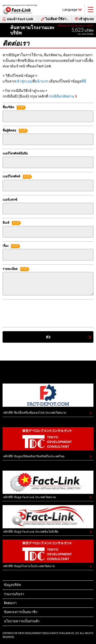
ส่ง (48, 337)
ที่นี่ (84, 81)
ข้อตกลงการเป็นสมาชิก (21, 612)
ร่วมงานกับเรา (14, 594)
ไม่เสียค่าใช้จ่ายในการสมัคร (59, 19)
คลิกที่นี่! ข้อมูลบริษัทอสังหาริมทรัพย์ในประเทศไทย (34, 456)
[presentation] (41, 313)
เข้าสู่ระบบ (86, 19)
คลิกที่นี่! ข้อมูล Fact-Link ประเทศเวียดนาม (30, 497)
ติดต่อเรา (10, 603)
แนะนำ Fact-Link (20, 19)
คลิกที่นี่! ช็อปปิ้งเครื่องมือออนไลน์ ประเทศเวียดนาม (35, 413)
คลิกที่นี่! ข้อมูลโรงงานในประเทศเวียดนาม (29, 566)
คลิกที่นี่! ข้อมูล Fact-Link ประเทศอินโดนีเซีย (31, 532)
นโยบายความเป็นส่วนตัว (22, 621)
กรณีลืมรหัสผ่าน (62, 96)
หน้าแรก (41, 81)
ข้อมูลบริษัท (12, 585)
